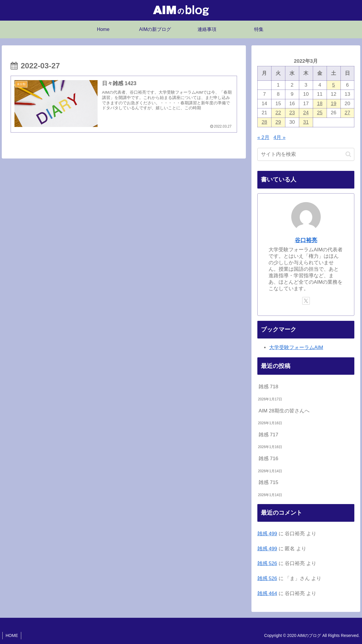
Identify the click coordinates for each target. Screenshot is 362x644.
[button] (348, 154)
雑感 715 (268, 482)
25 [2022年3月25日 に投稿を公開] (320, 113)
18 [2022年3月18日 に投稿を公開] (320, 104)
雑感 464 (267, 593)
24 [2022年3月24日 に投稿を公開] (306, 113)
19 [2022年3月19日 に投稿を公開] (334, 104)
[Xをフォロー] (306, 301)
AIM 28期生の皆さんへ (284, 411)
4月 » (280, 137)
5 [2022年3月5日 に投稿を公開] (334, 85)
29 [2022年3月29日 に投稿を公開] (278, 122)
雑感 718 (268, 387)
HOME (12, 635)
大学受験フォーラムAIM (296, 347)
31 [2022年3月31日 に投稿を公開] (306, 122)
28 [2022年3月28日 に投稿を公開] (264, 122)
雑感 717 (268, 435)
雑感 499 (267, 534)
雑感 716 (268, 459)
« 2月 (263, 137)
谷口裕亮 (306, 240)
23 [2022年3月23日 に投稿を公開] (292, 113)
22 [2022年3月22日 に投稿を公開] (278, 113)
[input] (306, 154)
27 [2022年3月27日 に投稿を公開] (347, 113)
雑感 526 (267, 563)
